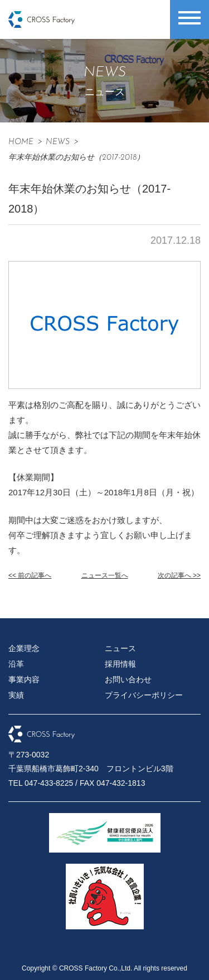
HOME (21, 142)
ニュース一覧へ (105, 575)
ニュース (120, 648)
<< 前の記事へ (30, 575)
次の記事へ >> (179, 575)
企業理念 (24, 648)
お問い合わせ (128, 679)
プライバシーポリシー (144, 695)
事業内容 (24, 679)
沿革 (16, 664)
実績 (16, 695)
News (58, 142)
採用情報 (120, 664)
